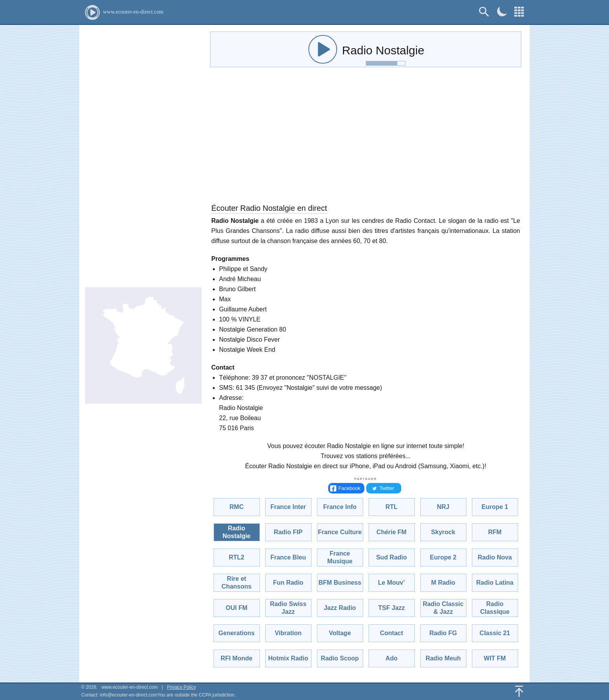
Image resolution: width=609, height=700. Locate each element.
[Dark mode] (502, 11)
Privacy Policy (182, 687)
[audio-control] (323, 49)
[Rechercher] (484, 12)
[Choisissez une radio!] (519, 12)
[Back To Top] (519, 691)
